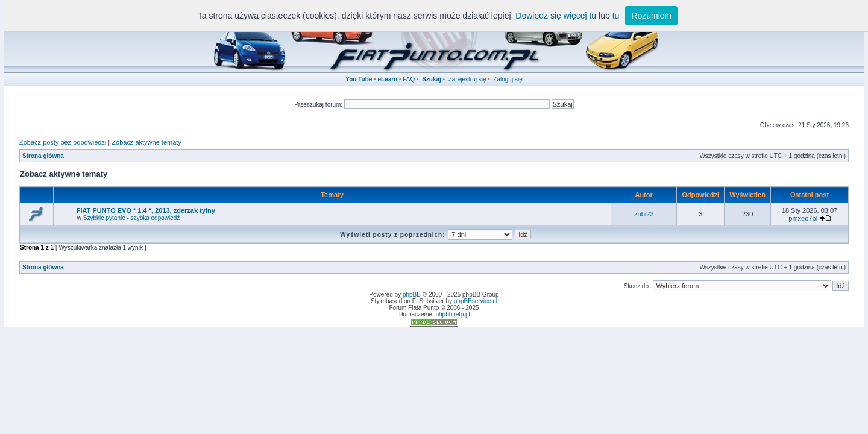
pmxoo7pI (803, 218)
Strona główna (43, 156)
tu (616, 16)
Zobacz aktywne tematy (146, 142)
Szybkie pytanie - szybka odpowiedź (132, 218)
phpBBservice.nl (476, 301)
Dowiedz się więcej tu (556, 16)
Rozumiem (651, 16)
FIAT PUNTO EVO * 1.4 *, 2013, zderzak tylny (146, 210)
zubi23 (644, 214)
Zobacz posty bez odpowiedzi (63, 142)
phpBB (412, 294)
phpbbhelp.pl (452, 314)
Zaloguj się (508, 79)
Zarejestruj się (467, 79)
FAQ (409, 79)
